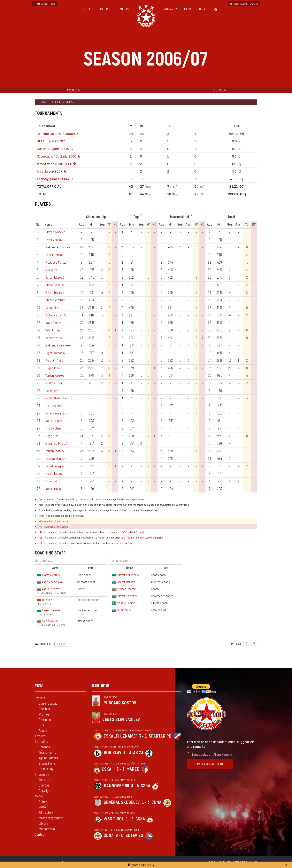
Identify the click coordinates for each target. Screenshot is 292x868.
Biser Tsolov (124, 610)
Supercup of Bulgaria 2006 (57, 156)
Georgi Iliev (53, 308)
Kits (41, 725)
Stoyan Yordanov (127, 596)
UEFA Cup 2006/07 (51, 141)
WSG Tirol (114, 819)
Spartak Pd (160, 736)
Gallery (43, 802)
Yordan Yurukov (55, 376)
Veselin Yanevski (52, 610)
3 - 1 (143, 736)
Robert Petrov (54, 338)
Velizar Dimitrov (56, 293)
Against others (48, 758)
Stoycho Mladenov (128, 575)
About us (44, 780)
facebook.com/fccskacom (212, 754)
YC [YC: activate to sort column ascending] (110, 225)
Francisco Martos (57, 263)
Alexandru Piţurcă (57, 444)
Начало (44, 102)
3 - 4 (135, 786)
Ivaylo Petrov (54, 323)
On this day (46, 769)
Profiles (44, 714)
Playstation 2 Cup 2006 (54, 164)
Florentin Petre (55, 361)
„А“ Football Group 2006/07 (58, 133)
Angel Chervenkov (53, 582)
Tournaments (47, 753)
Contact (203, 9)
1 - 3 (127, 753)
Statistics (123, 9)
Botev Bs (134, 836)
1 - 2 (130, 819)
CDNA (156, 802)
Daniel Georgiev (55, 466)
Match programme (51, 818)
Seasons (57, 102)
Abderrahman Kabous (59, 398)
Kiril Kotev (52, 270)
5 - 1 (120, 769)
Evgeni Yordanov (56, 353)
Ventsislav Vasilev (121, 720)
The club (88, 9)
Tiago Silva (52, 436)
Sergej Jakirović (55, 278)
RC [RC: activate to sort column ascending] (116, 225)
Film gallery (46, 813)
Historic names (244, 4)
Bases (43, 731)
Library (43, 824)
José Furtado (54, 489)
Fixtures (105, 9)
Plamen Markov (51, 575)
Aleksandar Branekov (59, 345)
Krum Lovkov (54, 481)
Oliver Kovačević (56, 232)
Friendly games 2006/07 (55, 179)
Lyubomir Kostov (119, 703)
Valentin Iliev (53, 330)
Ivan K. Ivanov (54, 421)
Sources (44, 785)
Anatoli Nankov (51, 589)
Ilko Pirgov (52, 391)
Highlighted (100, 686)
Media (188, 9)
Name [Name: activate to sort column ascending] (48, 225)
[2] (142, 215)
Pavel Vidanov (54, 240)
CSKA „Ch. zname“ (120, 736)
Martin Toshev (55, 474)
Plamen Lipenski (127, 589)
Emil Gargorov (54, 406)
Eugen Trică (53, 368)
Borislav (113, 753)
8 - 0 (119, 836)
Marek (133, 769)
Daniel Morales (55, 255)
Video (42, 807)
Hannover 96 (116, 786)
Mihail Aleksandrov (57, 413)
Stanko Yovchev (55, 300)
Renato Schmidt (127, 603)
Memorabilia (47, 829)
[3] (192, 215)
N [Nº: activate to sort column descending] (38, 225)
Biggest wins (47, 764)
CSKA (146, 786)
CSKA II (108, 769)
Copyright (45, 791)
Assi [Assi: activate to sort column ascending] (189, 225)
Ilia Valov (47, 600)
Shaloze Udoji (54, 383)
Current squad (48, 704)
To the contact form (210, 764)
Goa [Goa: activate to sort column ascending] (103, 225)
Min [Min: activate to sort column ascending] (93, 225)
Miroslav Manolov (57, 459)
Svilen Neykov (50, 621)
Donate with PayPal (141, 865)
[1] (109, 215)
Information (170, 9)
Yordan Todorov (55, 451)
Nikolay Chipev (55, 428)
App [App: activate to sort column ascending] (83, 225)
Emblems (45, 720)
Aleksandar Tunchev (58, 247)
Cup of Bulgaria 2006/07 (55, 148)
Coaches (44, 709)
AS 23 (138, 753)
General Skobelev (122, 802)
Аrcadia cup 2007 (50, 171)
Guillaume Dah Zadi (58, 315)
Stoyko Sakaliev (55, 285)
